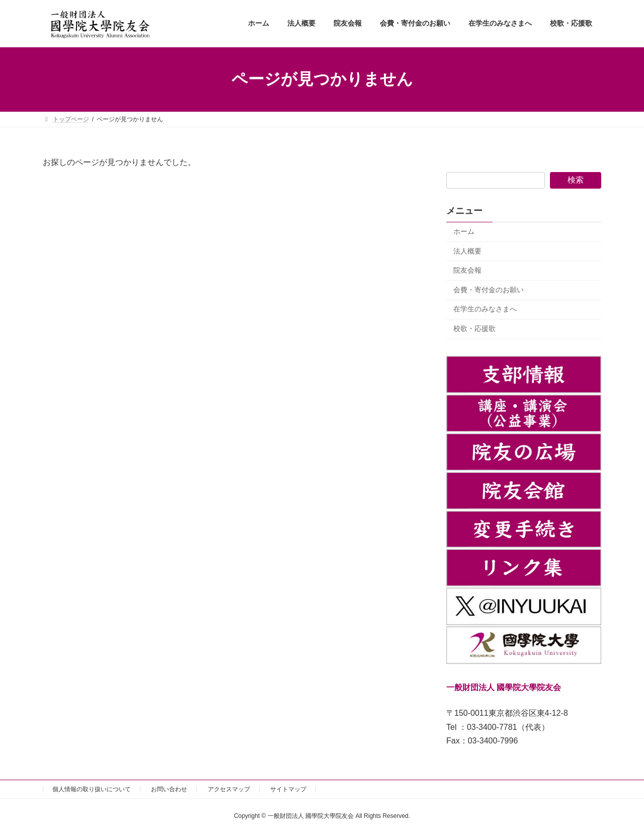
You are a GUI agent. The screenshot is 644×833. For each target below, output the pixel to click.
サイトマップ (288, 789)
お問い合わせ (169, 789)
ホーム (464, 231)
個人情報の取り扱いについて (92, 789)
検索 (576, 180)
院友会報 (467, 270)
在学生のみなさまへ (485, 309)
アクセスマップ (229, 789)
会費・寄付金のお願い (489, 289)
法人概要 (467, 251)
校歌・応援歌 (474, 328)
